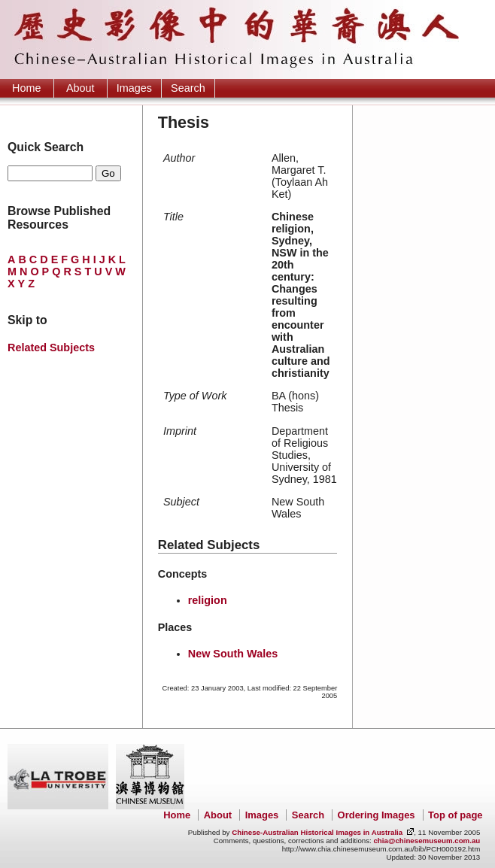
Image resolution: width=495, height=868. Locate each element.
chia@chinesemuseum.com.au (427, 841)
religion (208, 600)
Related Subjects (51, 348)
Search (188, 88)
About (80, 88)
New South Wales (233, 654)
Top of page (455, 815)
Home (26, 88)
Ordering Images (377, 815)
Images (134, 88)
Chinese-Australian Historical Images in (317, 832)
